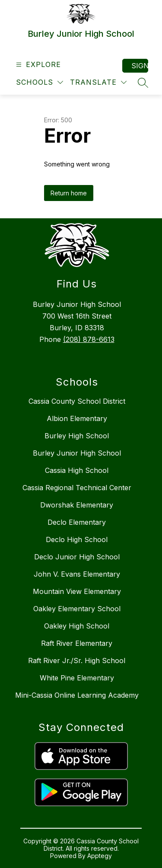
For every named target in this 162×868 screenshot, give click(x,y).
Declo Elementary (77, 522)
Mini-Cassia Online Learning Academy (77, 695)
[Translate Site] (98, 82)
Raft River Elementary (77, 643)
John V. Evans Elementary (77, 574)
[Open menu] (37, 65)
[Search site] (143, 83)
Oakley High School (77, 626)
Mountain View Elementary (77, 591)
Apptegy (100, 856)
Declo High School (77, 539)
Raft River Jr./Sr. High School (77, 661)
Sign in (140, 66)
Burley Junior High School (77, 453)
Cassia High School (77, 470)
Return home (69, 193)
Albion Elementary (77, 418)
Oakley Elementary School (77, 609)
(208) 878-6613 (89, 339)
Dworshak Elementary (77, 505)
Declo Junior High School (77, 557)
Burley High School (77, 436)
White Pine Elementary (77, 678)
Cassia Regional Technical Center (77, 488)
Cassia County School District (77, 401)
